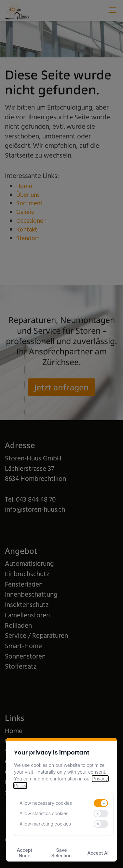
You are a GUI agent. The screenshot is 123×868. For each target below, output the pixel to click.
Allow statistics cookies (44, 813)
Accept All (99, 853)
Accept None (24, 853)
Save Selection (61, 853)
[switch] (101, 803)
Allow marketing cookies (45, 824)
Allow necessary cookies (46, 803)
